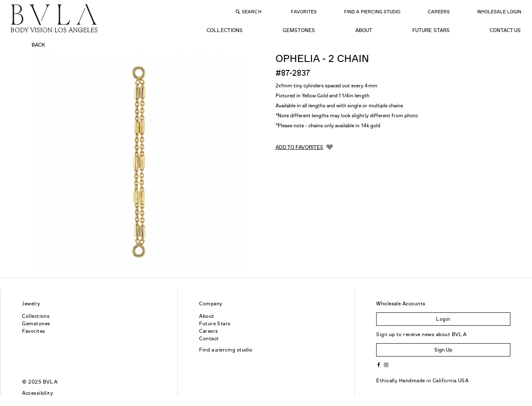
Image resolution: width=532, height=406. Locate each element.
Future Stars (431, 30)
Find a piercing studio (226, 350)
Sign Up (443, 350)
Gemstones (299, 30)
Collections (224, 30)
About (364, 30)
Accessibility (37, 393)
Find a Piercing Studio (372, 12)
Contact (209, 339)
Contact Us (505, 30)
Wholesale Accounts (401, 304)
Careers (439, 12)
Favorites (304, 12)
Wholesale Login (499, 12)
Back (38, 45)
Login (443, 319)
